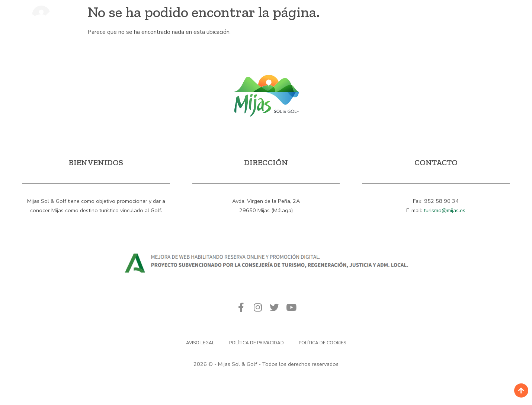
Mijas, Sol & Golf (157, 23)
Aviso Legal (200, 343)
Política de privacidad (257, 343)
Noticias (340, 23)
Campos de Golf (228, 23)
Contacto (386, 23)
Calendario (291, 23)
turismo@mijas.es (445, 210)
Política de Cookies (322, 343)
